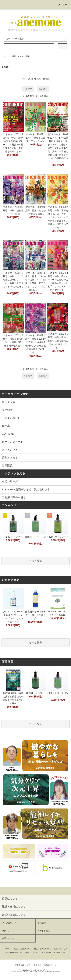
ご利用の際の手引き (14, 497)
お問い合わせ (8, 938)
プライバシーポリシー (41, 952)
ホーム (7, 56)
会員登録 (42, 923)
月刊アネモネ (18, 56)
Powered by (35, 971)
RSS (56, 952)
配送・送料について (42, 949)
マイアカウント (9, 923)
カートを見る (44, 931)
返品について (59, 949)
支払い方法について (22, 949)
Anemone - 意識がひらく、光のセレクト (26, 489)
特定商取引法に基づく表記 (18, 952)
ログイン (6, 931)
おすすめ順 (27, 79)
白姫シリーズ (10, 481)
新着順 (46, 79)
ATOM (62, 952)
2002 (28, 56)
